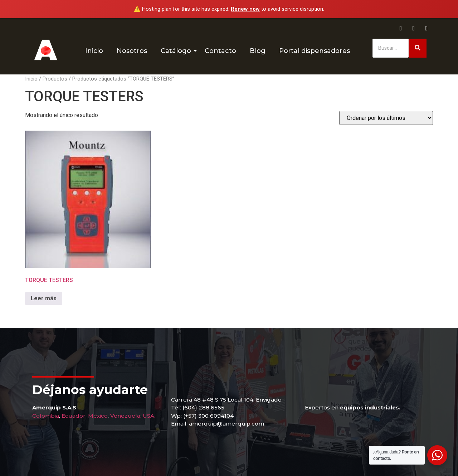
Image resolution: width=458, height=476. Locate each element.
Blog (258, 51)
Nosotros (132, 51)
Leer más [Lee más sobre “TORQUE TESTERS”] (44, 298)
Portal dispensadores (315, 51)
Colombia (46, 416)
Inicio (94, 51)
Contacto (220, 51)
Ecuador (74, 416)
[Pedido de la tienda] (386, 118)
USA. (149, 416)
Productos (55, 79)
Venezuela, (126, 416)
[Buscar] (391, 48)
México (98, 416)
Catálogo (177, 51)
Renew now (245, 9)
